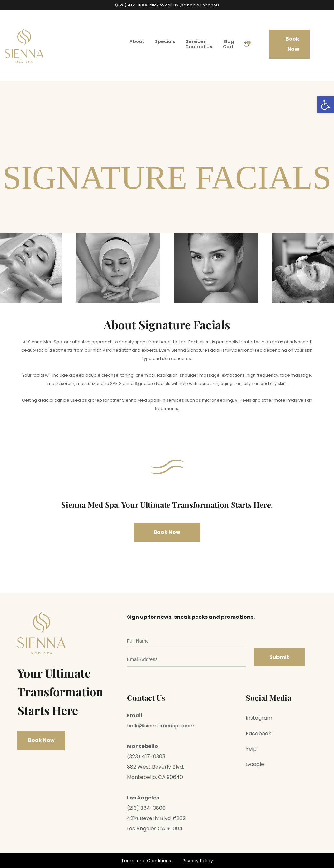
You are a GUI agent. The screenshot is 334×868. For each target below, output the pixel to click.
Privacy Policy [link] (198, 861)
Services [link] (196, 41)
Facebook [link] (258, 733)
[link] (326, 105)
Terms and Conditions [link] (146, 861)
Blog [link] (229, 41)
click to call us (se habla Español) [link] (167, 5)
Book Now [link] (292, 44)
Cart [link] (228, 47)
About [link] (137, 41)
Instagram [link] (259, 718)
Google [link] (255, 764)
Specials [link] (165, 41)
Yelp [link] (251, 749)
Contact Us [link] (199, 47)
